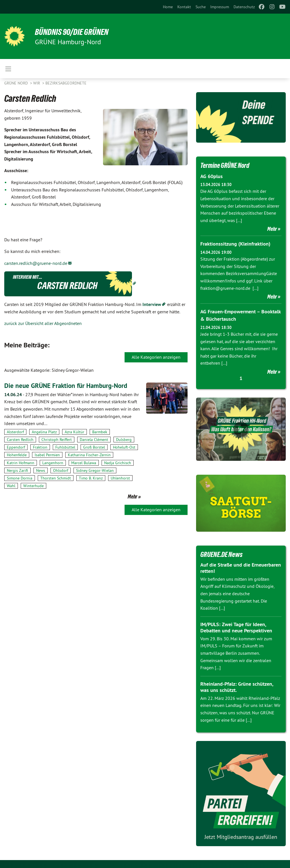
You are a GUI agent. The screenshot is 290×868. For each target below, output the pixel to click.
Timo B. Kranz (91, 478)
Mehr (133, 497)
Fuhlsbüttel (65, 447)
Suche (201, 7)
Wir (37, 83)
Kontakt (184, 7)
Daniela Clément (94, 440)
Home (168, 7)
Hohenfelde (17, 455)
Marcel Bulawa (84, 463)
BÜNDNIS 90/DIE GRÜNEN (74, 32)
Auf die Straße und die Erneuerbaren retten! (241, 567)
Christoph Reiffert (57, 440)
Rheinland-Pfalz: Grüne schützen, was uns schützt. (237, 686)
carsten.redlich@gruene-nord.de (36, 263)
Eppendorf (16, 447)
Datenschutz (244, 7)
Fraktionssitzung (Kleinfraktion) (235, 244)
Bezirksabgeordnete (66, 83)
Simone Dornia (20, 478)
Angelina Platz (44, 432)
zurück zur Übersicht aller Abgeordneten (43, 323)
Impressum (220, 7)
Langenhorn (53, 463)
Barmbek (100, 432)
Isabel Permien (47, 455)
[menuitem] (168, 7)
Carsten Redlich (20, 440)
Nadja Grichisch (118, 463)
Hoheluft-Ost (124, 447)
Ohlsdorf (61, 470)
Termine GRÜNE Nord (226, 165)
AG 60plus (212, 176)
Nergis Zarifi (17, 470)
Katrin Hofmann (21, 463)
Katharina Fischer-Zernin (89, 455)
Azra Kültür (74, 432)
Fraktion (40, 447)
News (41, 470)
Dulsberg (124, 440)
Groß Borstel (94, 447)
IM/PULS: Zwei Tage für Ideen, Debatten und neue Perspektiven (236, 627)
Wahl (11, 486)
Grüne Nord (17, 83)
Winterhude (33, 486)
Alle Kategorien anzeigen (156, 357)
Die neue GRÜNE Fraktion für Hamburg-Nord (69, 386)
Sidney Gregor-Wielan (95, 470)
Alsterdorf (15, 432)
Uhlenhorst (120, 478)
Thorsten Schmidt (56, 478)
